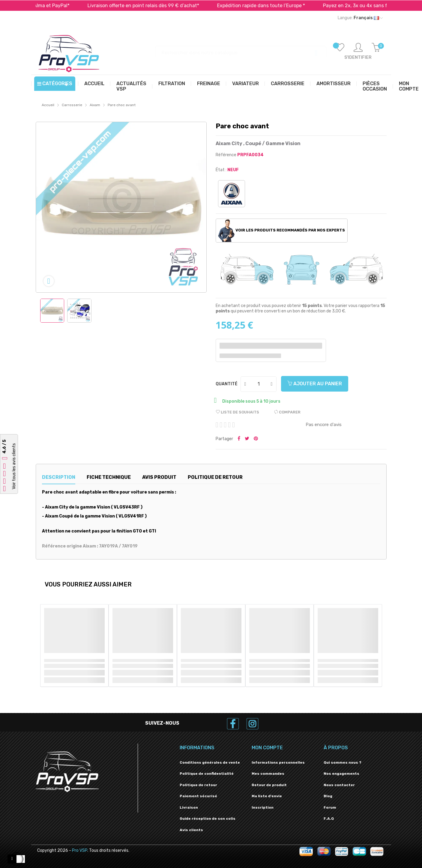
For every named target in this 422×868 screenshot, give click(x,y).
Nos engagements (341, 774)
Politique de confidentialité (207, 774)
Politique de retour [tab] (215, 477)
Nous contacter (339, 785)
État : (221, 170)
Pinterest (256, 439)
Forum (330, 807)
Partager (239, 439)
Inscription (263, 807)
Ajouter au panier (315, 384)
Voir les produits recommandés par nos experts (281, 231)
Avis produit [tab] (159, 477)
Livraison (189, 807)
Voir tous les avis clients (14, 466)
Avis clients (191, 830)
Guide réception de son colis (208, 819)
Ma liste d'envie (267, 796)
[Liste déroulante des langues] (360, 18)
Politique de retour (198, 785)
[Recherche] (241, 50)
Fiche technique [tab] (109, 477)
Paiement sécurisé (198, 796)
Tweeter (247, 439)
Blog (328, 796)
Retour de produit (269, 785)
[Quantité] (259, 384)
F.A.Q (329, 819)
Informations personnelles (278, 762)
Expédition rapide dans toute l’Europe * (275, 6)
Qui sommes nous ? (343, 762)
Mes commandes (268, 774)
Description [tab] (59, 477)
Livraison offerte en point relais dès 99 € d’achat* (158, 6)
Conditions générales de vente (210, 762)
